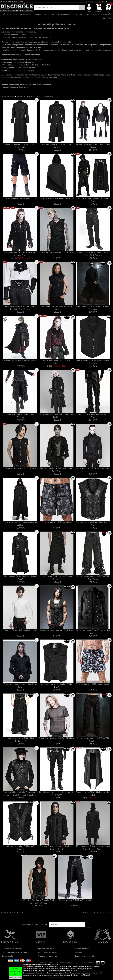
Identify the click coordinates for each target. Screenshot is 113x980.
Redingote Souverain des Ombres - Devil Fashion (93, 146)
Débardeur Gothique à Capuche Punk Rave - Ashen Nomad (38, 902)
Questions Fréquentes (48, 956)
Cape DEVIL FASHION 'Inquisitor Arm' (20, 360)
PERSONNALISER (15, 978)
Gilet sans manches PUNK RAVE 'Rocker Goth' (93, 524)
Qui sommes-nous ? (47, 949)
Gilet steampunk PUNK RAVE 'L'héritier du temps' (93, 362)
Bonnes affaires (79, 14)
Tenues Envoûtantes (23, 14)
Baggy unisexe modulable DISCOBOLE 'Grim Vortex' (93, 578)
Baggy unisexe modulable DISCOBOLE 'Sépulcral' (93, 740)
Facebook (100, 1)
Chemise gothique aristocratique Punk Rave (20, 686)
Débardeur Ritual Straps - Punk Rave (20, 468)
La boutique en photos (48, 952)
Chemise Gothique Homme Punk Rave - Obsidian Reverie (57, 848)
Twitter (109, 1)
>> (111, 913)
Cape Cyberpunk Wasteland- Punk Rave (57, 198)
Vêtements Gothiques (8, 96)
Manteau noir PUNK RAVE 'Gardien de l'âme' (20, 578)
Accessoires (50, 14)
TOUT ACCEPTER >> (15, 971)
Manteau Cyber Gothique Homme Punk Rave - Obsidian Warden (93, 848)
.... (104, 913)
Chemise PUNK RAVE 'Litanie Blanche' (20, 630)
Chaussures (38, 14)
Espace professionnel (84, 956)
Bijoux (59, 14)
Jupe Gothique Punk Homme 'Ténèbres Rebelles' (57, 578)
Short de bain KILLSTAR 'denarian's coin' (93, 684)
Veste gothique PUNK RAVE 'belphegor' (93, 468)
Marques (67, 14)
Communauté (104, 14)
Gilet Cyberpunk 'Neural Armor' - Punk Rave (57, 308)
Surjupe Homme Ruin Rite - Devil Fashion (20, 416)
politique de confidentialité (81, 975)
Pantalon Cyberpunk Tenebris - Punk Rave (93, 416)
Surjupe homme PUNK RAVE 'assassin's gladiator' (93, 794)
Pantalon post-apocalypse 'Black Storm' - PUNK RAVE (57, 794)
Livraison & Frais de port (12, 949)
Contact (79, 952)
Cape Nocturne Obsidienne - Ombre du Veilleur (20, 524)
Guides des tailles (83, 949)
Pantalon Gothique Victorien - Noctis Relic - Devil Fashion (93, 254)
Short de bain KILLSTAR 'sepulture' (57, 522)
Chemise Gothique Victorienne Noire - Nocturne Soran (20, 254)
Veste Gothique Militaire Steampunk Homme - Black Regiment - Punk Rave (20, 794)
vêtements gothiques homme (25, 96)
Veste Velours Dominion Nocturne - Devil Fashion (57, 416)
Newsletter (90, 1)
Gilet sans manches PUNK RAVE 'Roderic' (20, 848)
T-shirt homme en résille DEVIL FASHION (57, 738)
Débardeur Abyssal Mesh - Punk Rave (57, 252)
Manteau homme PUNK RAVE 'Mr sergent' (57, 146)
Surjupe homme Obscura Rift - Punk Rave (93, 200)
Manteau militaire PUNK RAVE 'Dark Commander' (20, 146)
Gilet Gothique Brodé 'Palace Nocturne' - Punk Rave (57, 470)
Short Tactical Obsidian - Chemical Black (20, 198)
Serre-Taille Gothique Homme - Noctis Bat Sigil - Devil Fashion (20, 308)
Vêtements (8, 14)
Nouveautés (92, 14)
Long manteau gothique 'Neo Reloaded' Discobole (93, 308)
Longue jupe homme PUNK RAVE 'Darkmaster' (20, 740)
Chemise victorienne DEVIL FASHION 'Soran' (57, 362)
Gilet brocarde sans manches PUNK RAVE (57, 686)
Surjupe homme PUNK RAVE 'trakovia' (75, 900)
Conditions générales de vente (14, 952)
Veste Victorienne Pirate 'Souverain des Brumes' (93, 632)
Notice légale (7, 956)
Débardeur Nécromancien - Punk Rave (57, 630)
